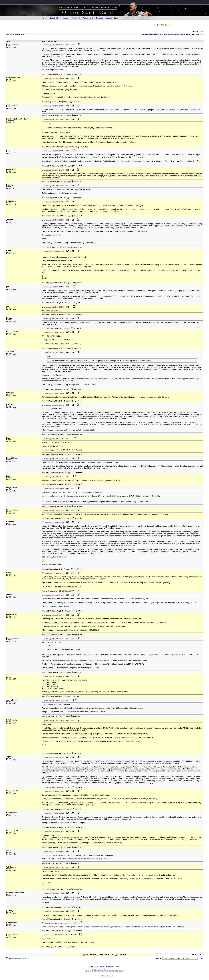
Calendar (99, 18)
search (160, 25)
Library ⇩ (66, 18)
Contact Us (94, 966)
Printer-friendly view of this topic (17, 959)
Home (44, 18)
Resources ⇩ (88, 18)
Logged (68, 74)
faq (164, 25)
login (156, 25)
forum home (170, 25)
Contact (109, 18)
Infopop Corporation (108, 976)
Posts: (45, 74)
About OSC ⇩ (55, 18)
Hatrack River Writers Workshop (151, 34)
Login (23, 34)
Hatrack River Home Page (109, 966)
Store (116, 18)
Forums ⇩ (76, 18)
